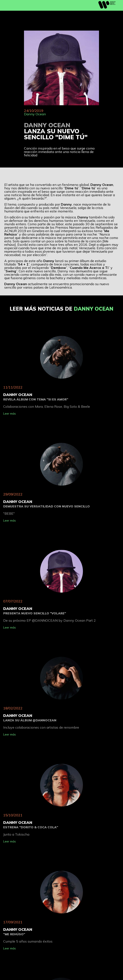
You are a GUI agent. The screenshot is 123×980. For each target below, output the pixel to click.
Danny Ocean (35, 114)
